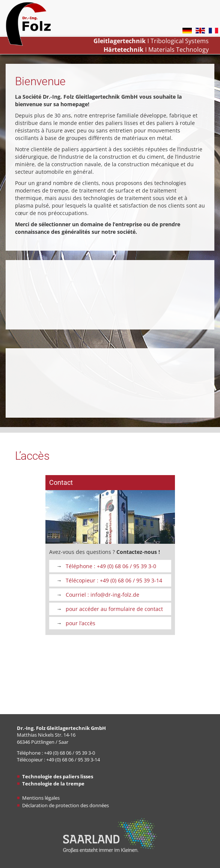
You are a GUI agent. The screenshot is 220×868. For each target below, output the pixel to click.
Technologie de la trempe (53, 784)
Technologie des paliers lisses (58, 776)
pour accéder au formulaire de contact (114, 609)
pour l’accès (81, 623)
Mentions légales (41, 798)
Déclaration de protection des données (66, 805)
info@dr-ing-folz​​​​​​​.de (115, 595)
